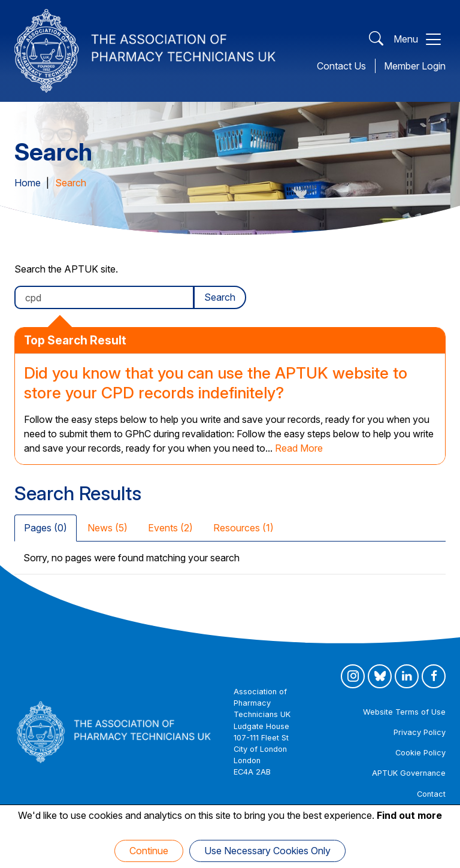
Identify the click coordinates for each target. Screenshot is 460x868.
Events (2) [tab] (170, 528)
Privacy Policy (420, 732)
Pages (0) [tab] (46, 528)
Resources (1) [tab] (243, 528)
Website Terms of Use (404, 712)
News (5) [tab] (108, 528)
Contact (431, 794)
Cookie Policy (420, 753)
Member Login (415, 66)
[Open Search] (376, 39)
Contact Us (341, 66)
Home (28, 183)
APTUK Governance (409, 773)
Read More (299, 448)
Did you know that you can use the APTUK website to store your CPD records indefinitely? (216, 382)
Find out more (409, 815)
